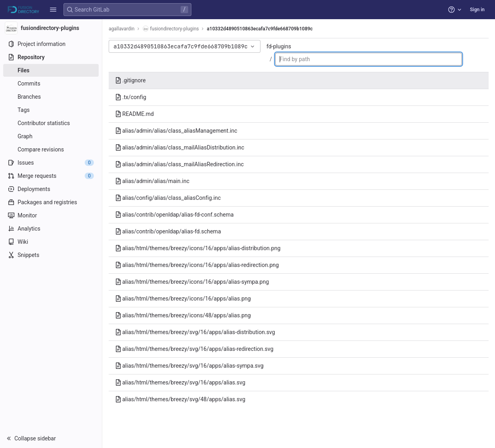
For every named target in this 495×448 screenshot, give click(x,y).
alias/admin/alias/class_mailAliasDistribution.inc (180, 147)
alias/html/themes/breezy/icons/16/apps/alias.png (183, 299)
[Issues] (51, 163)
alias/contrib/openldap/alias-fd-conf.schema (174, 215)
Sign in (477, 10)
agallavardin (122, 29)
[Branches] (51, 97)
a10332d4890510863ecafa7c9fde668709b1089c (260, 29)
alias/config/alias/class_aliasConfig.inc (168, 198)
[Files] (51, 70)
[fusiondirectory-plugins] (51, 28)
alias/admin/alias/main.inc (152, 181)
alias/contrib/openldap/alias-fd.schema (168, 231)
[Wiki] (51, 242)
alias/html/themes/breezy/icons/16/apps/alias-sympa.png (192, 282)
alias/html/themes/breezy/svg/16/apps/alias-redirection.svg (194, 349)
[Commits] (51, 84)
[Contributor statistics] (51, 123)
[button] (53, 10)
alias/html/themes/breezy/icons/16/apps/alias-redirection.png (197, 265)
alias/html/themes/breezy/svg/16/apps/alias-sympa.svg (189, 366)
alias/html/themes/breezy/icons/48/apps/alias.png (183, 315)
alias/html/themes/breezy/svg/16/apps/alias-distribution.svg (195, 332)
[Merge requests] (51, 176)
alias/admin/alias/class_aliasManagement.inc (176, 131)
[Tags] (51, 110)
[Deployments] (51, 189)
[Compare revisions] (51, 149)
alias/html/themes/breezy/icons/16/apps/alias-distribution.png (198, 248)
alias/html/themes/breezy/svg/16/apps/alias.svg (180, 382)
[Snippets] (51, 255)
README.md (134, 114)
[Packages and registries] (51, 202)
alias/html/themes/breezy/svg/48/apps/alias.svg (180, 399)
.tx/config (131, 97)
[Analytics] (51, 229)
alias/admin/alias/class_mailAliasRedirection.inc (179, 164)
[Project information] (51, 44)
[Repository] (51, 57)
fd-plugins (279, 46)
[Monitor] (51, 215)
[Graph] (51, 136)
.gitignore (130, 80)
